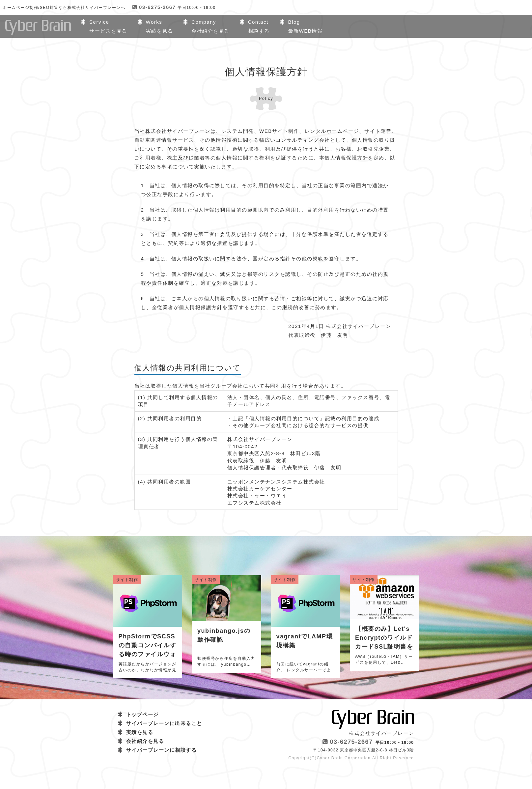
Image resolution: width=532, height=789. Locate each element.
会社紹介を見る (145, 741)
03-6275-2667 (154, 7)
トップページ (142, 714)
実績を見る (140, 732)
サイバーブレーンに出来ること (164, 723)
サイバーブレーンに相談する (162, 750)
